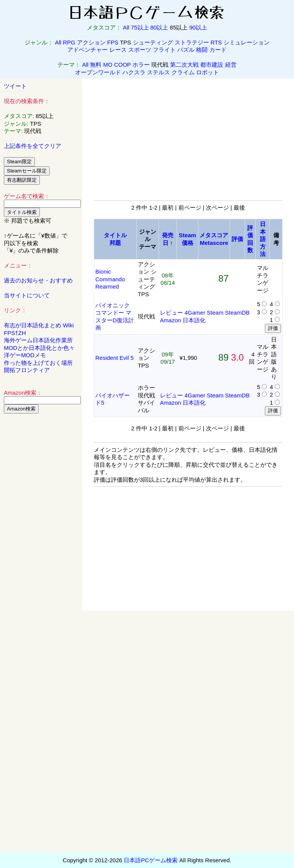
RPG (69, 42)
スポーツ (140, 50)
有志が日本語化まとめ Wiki (39, 325)
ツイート (15, 86)
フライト (164, 50)
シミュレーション (247, 42)
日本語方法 (263, 239)
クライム (183, 72)
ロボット (207, 72)
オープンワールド (98, 72)
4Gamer (195, 313)
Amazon (171, 320)
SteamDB (237, 313)
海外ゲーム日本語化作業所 (38, 340)
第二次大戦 (184, 65)
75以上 (140, 27)
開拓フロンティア (27, 370)
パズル (186, 50)
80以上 (159, 27)
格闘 (202, 50)
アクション (91, 42)
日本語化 (194, 320)
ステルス (158, 72)
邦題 (115, 243)
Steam (215, 313)
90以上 (198, 27)
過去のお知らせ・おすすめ (38, 280)
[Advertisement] (41, 536)
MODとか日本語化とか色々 (39, 348)
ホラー (141, 65)
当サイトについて (27, 295)
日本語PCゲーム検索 (151, 860)
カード (218, 50)
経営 (231, 65)
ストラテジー (192, 42)
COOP (122, 65)
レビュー (171, 313)
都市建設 (212, 65)
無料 (96, 65)
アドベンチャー (87, 50)
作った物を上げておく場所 (38, 363)
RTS (216, 42)
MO (108, 65)
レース (118, 50)
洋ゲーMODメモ (25, 355)
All (126, 27)
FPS (113, 42)
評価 (237, 239)
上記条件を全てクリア (33, 146)
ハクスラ (134, 72)
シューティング (153, 42)
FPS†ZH (15, 333)
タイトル (115, 235)
